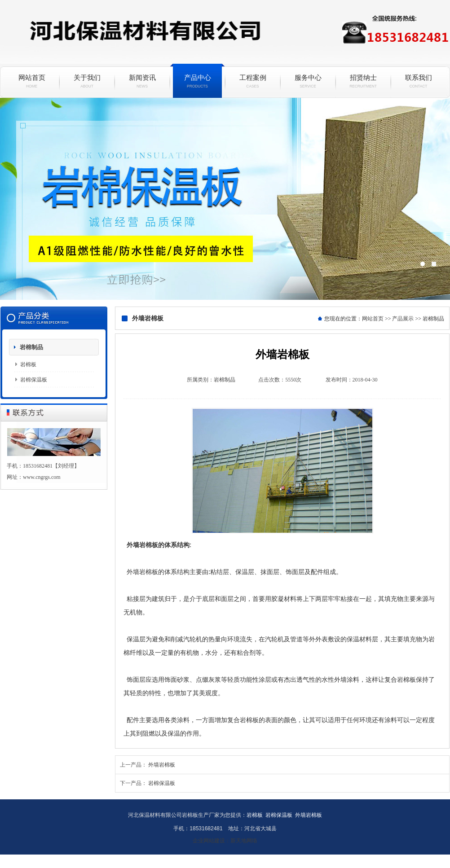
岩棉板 (28, 364)
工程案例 (253, 81)
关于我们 (87, 81)
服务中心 (308, 81)
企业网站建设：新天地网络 (225, 841)
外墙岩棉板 (162, 765)
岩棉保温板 (225, 199)
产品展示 (403, 319)
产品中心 (197, 81)
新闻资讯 (142, 81)
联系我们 (418, 81)
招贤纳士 (363, 81)
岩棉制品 (31, 347)
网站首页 (32, 81)
